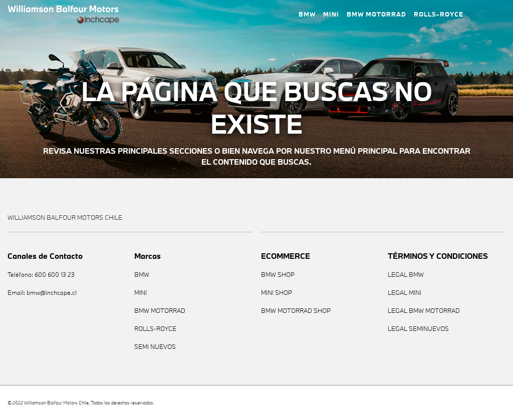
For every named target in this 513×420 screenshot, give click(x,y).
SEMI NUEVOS (155, 347)
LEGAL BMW (406, 275)
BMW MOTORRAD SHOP (296, 311)
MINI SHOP (277, 293)
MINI (331, 14)
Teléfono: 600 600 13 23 (41, 275)
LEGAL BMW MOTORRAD (424, 311)
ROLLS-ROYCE (439, 14)
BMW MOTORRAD (376, 14)
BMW (307, 14)
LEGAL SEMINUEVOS (418, 329)
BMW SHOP (278, 275)
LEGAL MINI (405, 293)
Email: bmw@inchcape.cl (42, 293)
